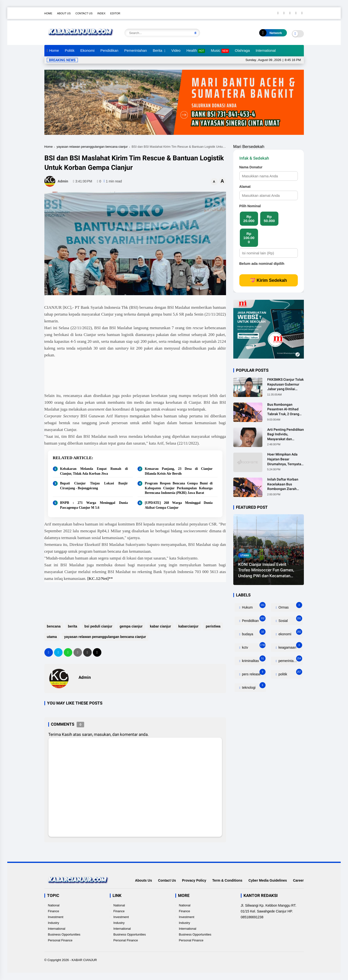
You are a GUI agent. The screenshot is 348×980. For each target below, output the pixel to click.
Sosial (290, 620)
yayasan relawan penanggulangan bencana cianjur (92, 147)
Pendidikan (109, 50)
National (54, 905)
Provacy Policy (194, 880)
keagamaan (290, 646)
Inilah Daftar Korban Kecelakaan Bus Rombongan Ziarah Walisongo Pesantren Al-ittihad (284, 484)
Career (298, 880)
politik (290, 673)
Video (176, 50)
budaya (253, 633)
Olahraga (242, 50)
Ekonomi (87, 50)
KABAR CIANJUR (84, 960)
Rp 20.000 (249, 219)
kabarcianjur (188, 626)
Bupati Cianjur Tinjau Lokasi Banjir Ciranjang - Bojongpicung (94, 486)
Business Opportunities (64, 934)
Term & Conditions (227, 880)
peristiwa (213, 626)
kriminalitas (253, 660)
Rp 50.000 (269, 219)
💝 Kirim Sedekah (268, 280)
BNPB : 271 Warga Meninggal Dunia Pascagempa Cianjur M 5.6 (94, 505)
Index (101, 13)
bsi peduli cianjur (98, 626)
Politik (70, 50)
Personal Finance (60, 940)
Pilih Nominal (250, 206)
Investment (56, 917)
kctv (253, 646)
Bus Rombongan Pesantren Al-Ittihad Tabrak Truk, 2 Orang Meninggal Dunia (283, 410)
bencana (54, 626)
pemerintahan (290, 660)
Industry (54, 923)
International (266, 50)
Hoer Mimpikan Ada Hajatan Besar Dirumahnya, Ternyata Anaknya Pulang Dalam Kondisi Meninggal (285, 459)
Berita (158, 50)
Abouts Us (144, 880)
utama (52, 637)
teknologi (253, 686)
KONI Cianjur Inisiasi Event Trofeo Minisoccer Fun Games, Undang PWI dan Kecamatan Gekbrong (266, 570)
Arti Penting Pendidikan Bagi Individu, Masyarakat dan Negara (286, 435)
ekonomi (290, 633)
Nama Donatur (251, 167)
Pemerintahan (135, 50)
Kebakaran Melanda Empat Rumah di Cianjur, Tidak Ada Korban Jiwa (94, 471)
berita (72, 626)
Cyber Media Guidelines (268, 880)
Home (48, 13)
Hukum (253, 606)
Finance (54, 911)
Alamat (245, 187)
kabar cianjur (160, 626)
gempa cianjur (131, 626)
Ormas (290, 606)
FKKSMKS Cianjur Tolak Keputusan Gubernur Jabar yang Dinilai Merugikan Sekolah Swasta (285, 385)
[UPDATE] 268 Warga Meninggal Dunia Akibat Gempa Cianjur (179, 505)
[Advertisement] (133, 374)
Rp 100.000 (249, 238)
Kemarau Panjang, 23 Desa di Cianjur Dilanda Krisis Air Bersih (179, 471)
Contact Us (84, 13)
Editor (115, 13)
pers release (253, 673)
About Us (64, 13)
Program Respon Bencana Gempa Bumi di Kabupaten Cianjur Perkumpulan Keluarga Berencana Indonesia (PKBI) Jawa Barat (179, 488)
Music (220, 51)
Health (196, 51)
